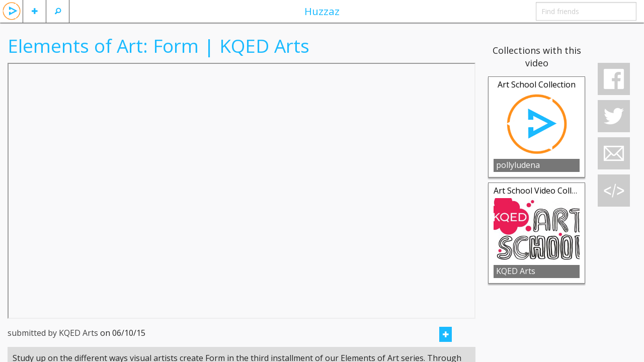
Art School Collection (537, 84)
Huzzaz (322, 11)
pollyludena (518, 165)
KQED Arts (516, 271)
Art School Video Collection (544, 191)
